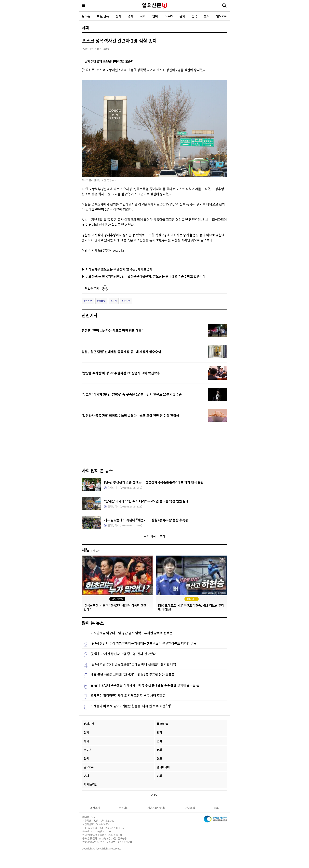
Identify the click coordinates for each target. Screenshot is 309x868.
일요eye (221, 16)
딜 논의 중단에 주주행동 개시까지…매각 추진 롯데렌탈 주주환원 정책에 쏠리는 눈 (145, 685)
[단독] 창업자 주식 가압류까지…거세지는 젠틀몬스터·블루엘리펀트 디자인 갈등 (144, 643)
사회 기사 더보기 (154, 536)
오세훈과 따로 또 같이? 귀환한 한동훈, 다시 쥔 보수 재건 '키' (131, 706)
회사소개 (95, 808)
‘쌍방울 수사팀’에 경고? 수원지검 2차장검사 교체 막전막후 (121, 373)
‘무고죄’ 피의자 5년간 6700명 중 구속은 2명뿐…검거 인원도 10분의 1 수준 (132, 394)
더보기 (155, 795)
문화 (182, 16)
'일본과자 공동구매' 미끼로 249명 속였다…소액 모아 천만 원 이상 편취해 (130, 415)
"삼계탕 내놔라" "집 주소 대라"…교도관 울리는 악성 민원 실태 (146, 501)
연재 (86, 776)
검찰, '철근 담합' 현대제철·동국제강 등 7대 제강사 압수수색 (121, 352)
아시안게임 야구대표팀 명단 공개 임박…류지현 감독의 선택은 (132, 633)
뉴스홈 (86, 16)
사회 (143, 16)
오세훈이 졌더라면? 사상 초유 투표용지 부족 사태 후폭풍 (128, 695)
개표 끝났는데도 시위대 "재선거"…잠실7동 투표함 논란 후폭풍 (146, 520)
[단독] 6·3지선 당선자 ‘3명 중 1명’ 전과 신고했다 (123, 654)
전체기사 (89, 724)
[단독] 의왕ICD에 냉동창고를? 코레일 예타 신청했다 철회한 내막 (133, 664)
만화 (159, 776)
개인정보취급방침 (157, 808)
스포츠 (169, 16)
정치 (118, 16)
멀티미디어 (163, 767)
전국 (195, 16)
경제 (131, 16)
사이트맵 (190, 808)
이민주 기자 (92, 288)
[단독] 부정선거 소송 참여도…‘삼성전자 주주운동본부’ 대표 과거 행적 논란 (154, 482)
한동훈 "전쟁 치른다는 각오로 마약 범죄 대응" (113, 330)
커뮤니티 (124, 808)
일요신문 (154, 6)
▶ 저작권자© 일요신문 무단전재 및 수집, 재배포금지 (117, 269)
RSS (216, 808)
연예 (155, 16)
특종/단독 (103, 16)
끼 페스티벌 (91, 784)
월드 (207, 16)
